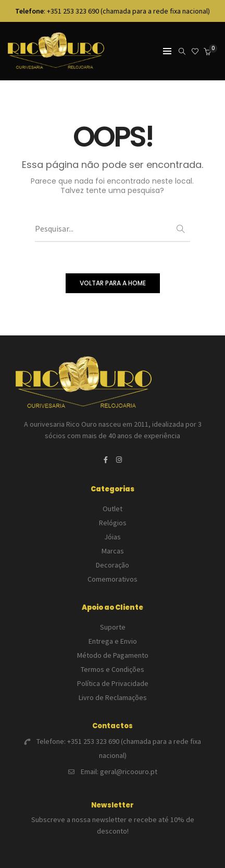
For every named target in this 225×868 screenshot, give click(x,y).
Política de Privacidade (113, 683)
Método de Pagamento (113, 655)
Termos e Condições (113, 669)
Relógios (113, 523)
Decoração (113, 565)
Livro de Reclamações (113, 697)
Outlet (113, 509)
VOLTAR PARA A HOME (113, 283)
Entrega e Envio (113, 641)
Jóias (113, 537)
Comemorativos (113, 579)
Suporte (113, 627)
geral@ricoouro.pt (129, 771)
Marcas (113, 551)
